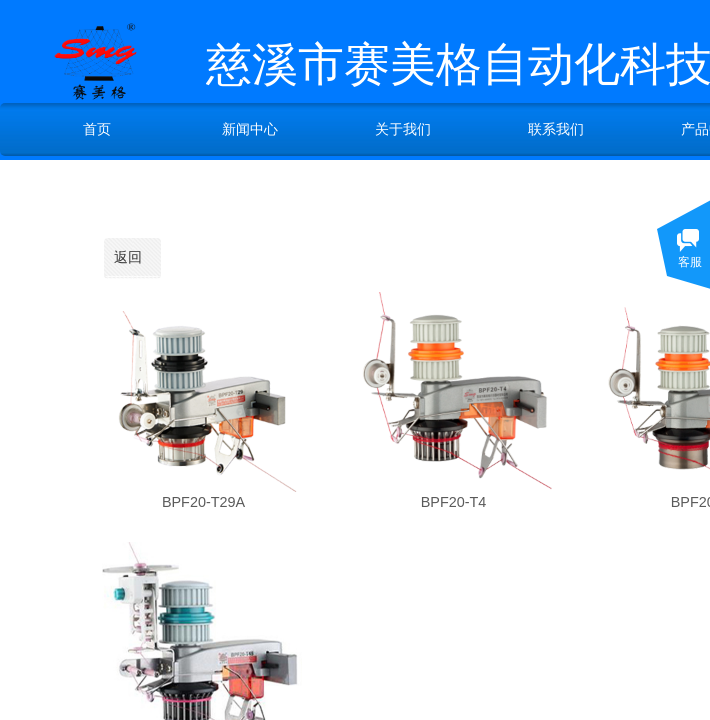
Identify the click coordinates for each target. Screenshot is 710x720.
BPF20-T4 (454, 502)
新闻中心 (250, 129)
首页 (97, 129)
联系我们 (556, 129)
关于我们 (403, 129)
